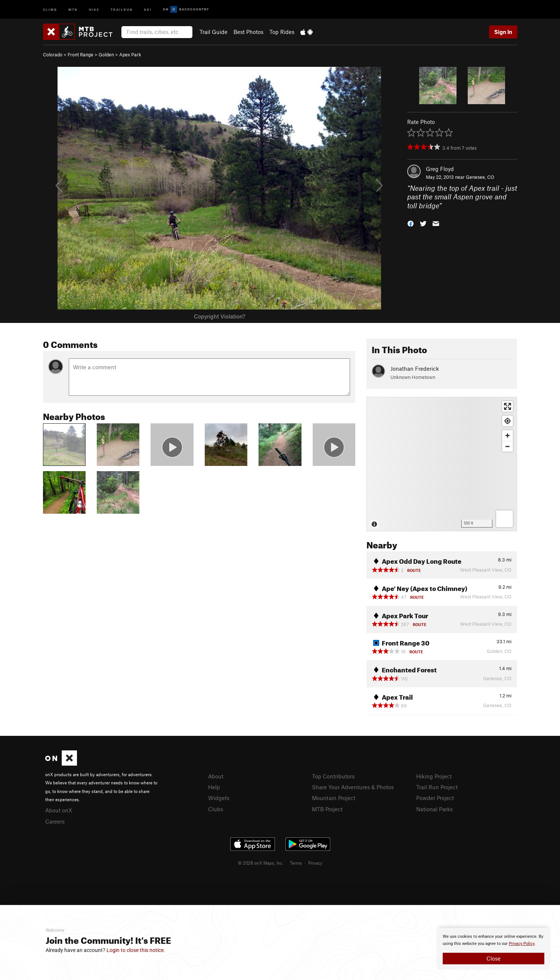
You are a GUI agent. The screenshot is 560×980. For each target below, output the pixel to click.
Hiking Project (434, 776)
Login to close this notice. (136, 950)
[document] (494, 949)
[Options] (505, 519)
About (216, 776)
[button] (411, 223)
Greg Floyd (440, 169)
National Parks (434, 809)
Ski (148, 9)
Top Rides (282, 32)
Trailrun (122, 9)
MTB (73, 9)
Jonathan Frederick (415, 368)
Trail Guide (214, 32)
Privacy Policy (522, 944)
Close (494, 958)
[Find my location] (508, 421)
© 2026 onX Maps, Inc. (261, 863)
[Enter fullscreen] (508, 406)
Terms (296, 863)
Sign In (503, 32)
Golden (106, 55)
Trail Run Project (437, 787)
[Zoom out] (508, 446)
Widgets (219, 798)
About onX (59, 810)
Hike (94, 9)
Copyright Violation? (219, 316)
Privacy (315, 863)
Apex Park (130, 55)
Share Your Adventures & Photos (353, 787)
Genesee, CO (480, 177)
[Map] (442, 464)
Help (214, 787)
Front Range (81, 55)
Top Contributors (333, 776)
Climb (50, 9)
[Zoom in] (508, 435)
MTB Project (327, 809)
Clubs (216, 809)
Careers (55, 821)
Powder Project (435, 798)
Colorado (53, 55)
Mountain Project (334, 798)
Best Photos (248, 32)
